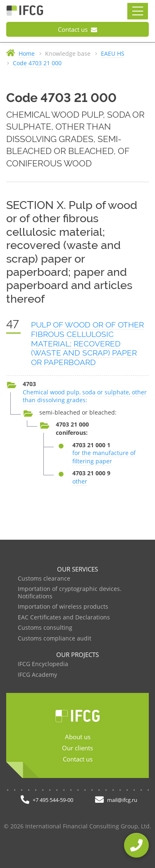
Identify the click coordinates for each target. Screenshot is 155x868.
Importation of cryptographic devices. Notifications (70, 593)
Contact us (77, 29)
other (80, 481)
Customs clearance (44, 579)
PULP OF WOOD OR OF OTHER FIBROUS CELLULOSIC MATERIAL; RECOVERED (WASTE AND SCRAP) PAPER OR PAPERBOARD (87, 343)
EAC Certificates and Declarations (64, 618)
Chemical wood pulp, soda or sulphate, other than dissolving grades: (85, 396)
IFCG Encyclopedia (43, 664)
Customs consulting (45, 628)
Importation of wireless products (63, 607)
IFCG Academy (37, 675)
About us (78, 737)
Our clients (77, 748)
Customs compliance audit (55, 639)
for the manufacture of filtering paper (104, 457)
